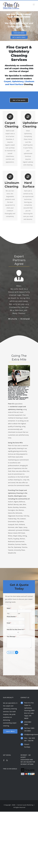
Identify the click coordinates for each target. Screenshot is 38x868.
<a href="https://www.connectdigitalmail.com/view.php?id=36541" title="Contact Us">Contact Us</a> (19, 639)
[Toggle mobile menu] (34, 5)
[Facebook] (4, 760)
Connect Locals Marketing (25, 805)
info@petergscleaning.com (30, 734)
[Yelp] (7, 760)
